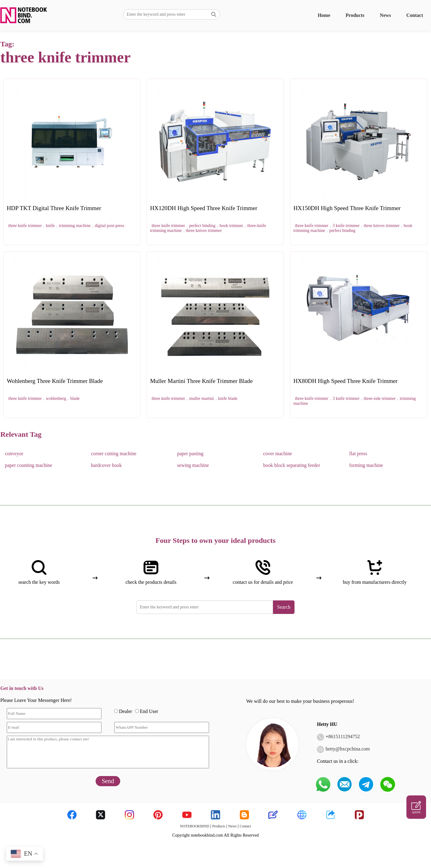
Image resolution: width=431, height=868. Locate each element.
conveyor (14, 454)
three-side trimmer (380, 398)
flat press (358, 454)
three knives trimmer (204, 231)
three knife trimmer (25, 226)
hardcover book (106, 465)
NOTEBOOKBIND (194, 826)
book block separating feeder (292, 465)
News (385, 15)
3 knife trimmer (346, 226)
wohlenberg (56, 398)
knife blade (228, 398)
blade (75, 398)
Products (355, 15)
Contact (415, 15)
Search (284, 607)
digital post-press (109, 226)
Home (324, 15)
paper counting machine (29, 465)
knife (50, 226)
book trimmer (231, 226)
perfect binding (202, 226)
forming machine (366, 465)
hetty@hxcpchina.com (348, 749)
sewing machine (193, 465)
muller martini (202, 398)
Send (108, 781)
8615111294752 (344, 737)
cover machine (278, 454)
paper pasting (190, 454)
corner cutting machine (114, 454)
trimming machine (75, 226)
